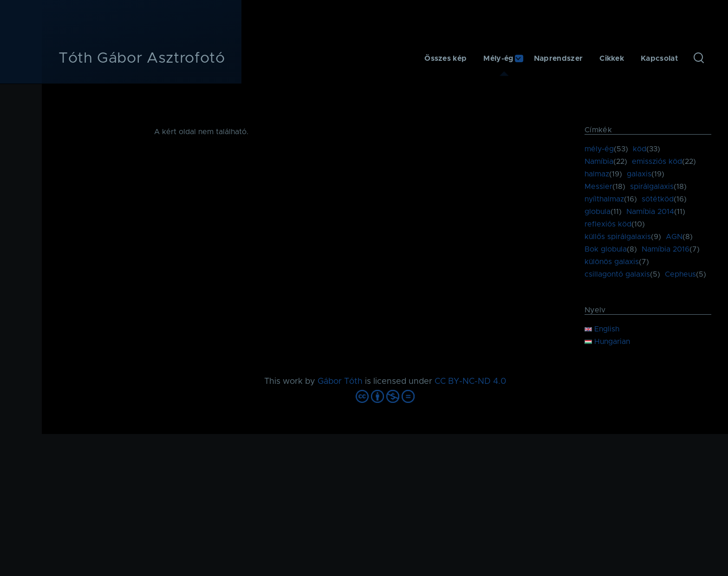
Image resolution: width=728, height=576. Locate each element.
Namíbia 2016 (666, 249)
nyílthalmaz (604, 199)
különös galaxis (612, 262)
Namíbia (599, 162)
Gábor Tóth (340, 382)
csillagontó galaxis (617, 274)
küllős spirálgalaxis (618, 237)
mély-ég (599, 149)
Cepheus (680, 274)
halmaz (597, 174)
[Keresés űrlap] (699, 58)
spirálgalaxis (652, 187)
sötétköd (658, 199)
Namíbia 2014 (650, 212)
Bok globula (606, 249)
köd (640, 149)
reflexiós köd (608, 224)
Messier (598, 187)
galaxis (639, 174)
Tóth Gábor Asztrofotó (142, 58)
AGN (674, 237)
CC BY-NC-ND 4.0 (470, 382)
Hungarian (607, 342)
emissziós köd (657, 162)
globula (598, 212)
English (602, 329)
